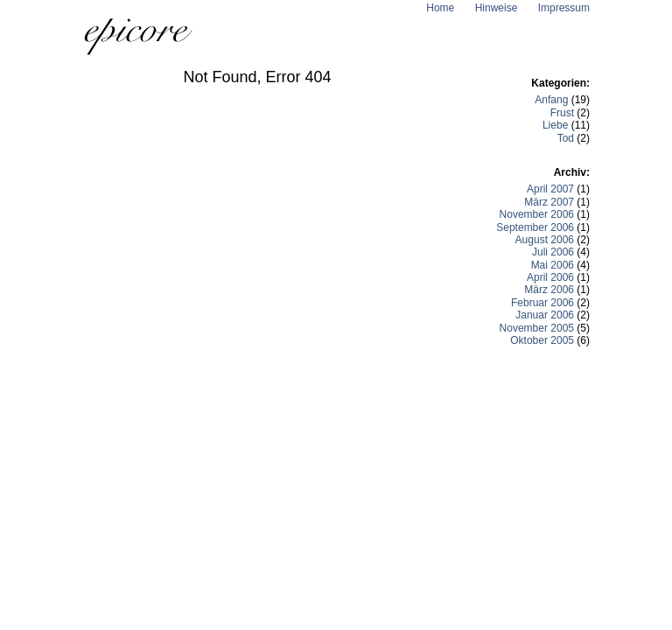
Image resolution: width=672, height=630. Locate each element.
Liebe (555, 125)
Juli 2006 (553, 252)
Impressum (564, 8)
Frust (562, 113)
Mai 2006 (553, 265)
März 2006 (549, 290)
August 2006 (545, 240)
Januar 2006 (545, 315)
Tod (566, 138)
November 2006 (537, 214)
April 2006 (550, 277)
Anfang (551, 100)
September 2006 (535, 227)
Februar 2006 (542, 303)
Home (440, 8)
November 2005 (537, 328)
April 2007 (550, 189)
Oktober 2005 (542, 340)
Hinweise (497, 8)
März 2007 (549, 202)
